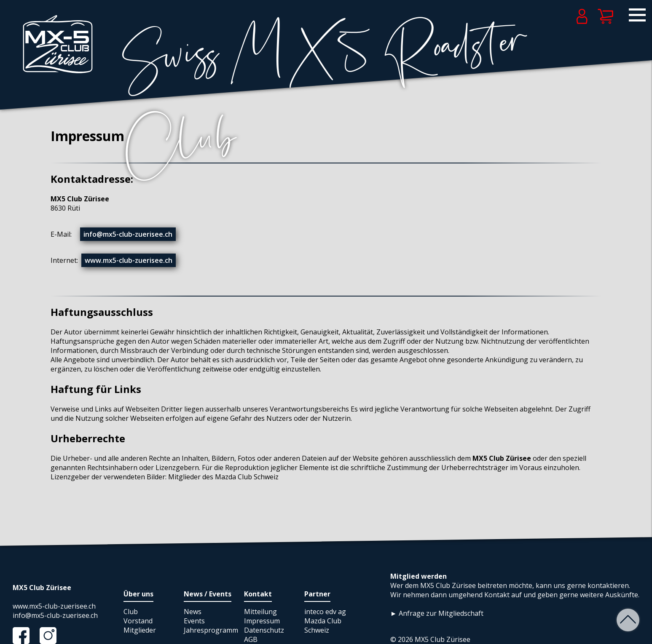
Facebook (25, 636)
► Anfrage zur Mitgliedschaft (437, 613)
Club (131, 612)
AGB (251, 639)
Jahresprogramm (211, 630)
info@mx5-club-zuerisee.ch (128, 234)
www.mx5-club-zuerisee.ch (129, 260)
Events (194, 621)
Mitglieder (140, 630)
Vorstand (138, 621)
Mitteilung (260, 612)
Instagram (52, 636)
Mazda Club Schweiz (323, 625)
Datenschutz (264, 630)
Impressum (262, 621)
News (193, 612)
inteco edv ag (325, 612)
